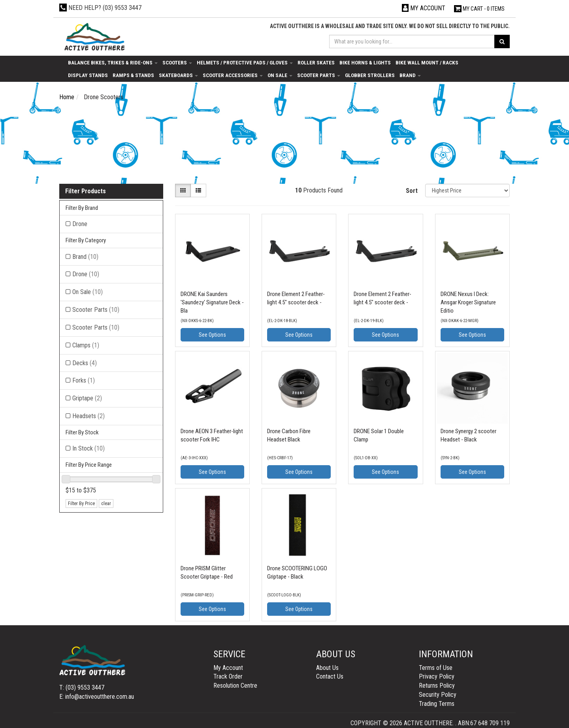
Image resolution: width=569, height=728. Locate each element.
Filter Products (86, 191)
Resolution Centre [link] (235, 686)
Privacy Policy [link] (437, 676)
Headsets (89, 416)
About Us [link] (327, 668)
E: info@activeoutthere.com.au (97, 697)
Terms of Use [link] (436, 668)
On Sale (280, 75)
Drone (86, 274)
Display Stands (88, 75)
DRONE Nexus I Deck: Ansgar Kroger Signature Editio (468, 302)
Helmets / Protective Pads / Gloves (245, 62)
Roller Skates (316, 62)
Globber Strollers (370, 75)
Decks (85, 363)
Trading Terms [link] (437, 704)
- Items (479, 9)
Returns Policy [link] (437, 686)
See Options (212, 335)
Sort (412, 191)
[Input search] (412, 41)
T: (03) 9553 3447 (82, 687)
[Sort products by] (467, 190)
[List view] (198, 190)
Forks (84, 380)
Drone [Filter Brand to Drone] (80, 224)
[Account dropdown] (424, 8)
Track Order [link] (228, 676)
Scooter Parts (319, 75)
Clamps (86, 345)
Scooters (177, 62)
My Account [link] (228, 668)
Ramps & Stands (133, 75)
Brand (410, 75)
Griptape (87, 398)
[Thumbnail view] (183, 190)
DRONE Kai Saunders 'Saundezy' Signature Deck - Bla (212, 302)
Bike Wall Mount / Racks (427, 62)
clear (106, 504)
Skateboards (178, 75)
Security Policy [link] (438, 695)
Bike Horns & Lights (365, 62)
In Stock (89, 448)
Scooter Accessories (233, 75)
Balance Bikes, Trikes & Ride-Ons (113, 62)
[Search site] (502, 41)
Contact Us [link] (330, 676)
